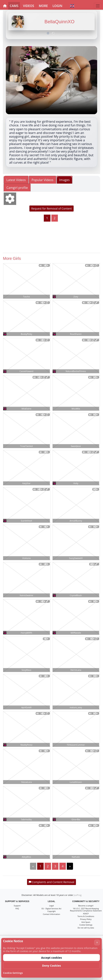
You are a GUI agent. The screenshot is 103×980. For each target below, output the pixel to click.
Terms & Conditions (86, 916)
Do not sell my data (86, 928)
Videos (29, 6)
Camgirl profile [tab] (17, 188)
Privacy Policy (86, 919)
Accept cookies (51, 958)
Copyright (51, 911)
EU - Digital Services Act (51, 909)
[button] (72, 6)
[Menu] (98, 6)
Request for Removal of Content (51, 209)
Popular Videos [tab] (42, 180)
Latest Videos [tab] (16, 180)
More (43, 6)
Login (57, 6)
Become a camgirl (86, 906)
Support (17, 906)
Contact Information (52, 914)
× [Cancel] (97, 942)
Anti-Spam (86, 922)
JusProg (78, 895)
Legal (51, 906)
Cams (14, 6)
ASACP (86, 914)
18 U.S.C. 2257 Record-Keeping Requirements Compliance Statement (86, 910)
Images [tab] (64, 180)
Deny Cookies (51, 966)
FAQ (17, 909)
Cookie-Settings (86, 925)
